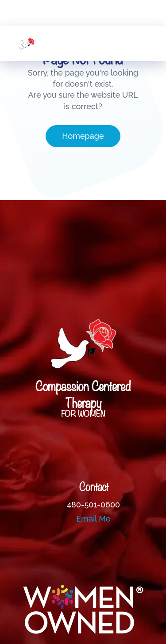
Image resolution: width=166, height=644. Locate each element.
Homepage (83, 136)
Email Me (94, 519)
